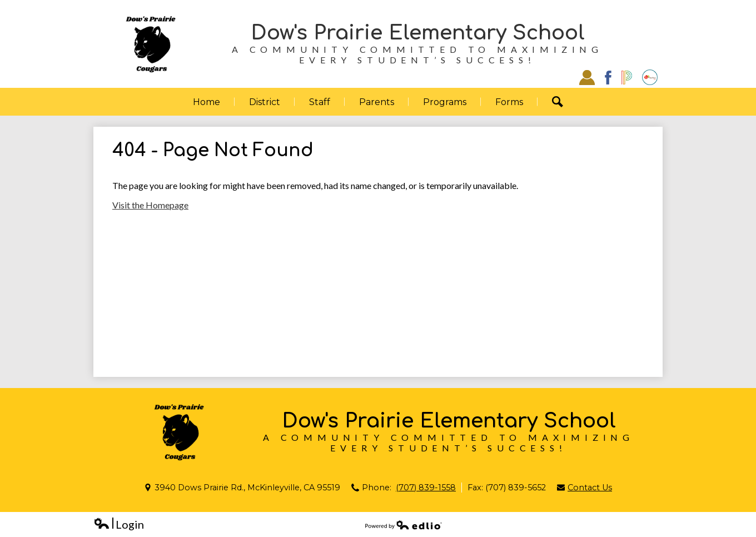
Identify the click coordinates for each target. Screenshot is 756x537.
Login (119, 524)
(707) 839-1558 (426, 488)
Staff (587, 77)
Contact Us (590, 488)
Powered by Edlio (404, 525)
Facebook (608, 78)
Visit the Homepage (150, 205)
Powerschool (627, 78)
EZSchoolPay (650, 77)
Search (565, 102)
